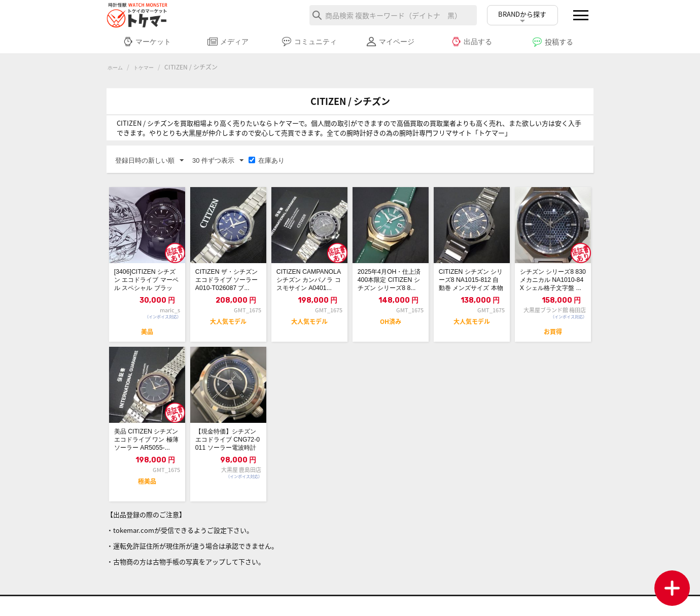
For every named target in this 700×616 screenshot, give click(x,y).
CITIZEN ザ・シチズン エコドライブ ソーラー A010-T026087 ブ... (228, 284)
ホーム (117, 67)
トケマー (149, 67)
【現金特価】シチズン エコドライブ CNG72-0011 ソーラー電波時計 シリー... (227, 454)
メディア (228, 42)
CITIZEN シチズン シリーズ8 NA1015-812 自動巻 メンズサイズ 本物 (471, 284)
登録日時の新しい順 (149, 161)
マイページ (390, 42)
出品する (471, 42)
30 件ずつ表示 (218, 161)
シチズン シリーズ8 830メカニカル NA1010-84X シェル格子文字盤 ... (552, 284)
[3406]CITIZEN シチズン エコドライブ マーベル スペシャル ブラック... (147, 284)
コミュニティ (309, 42)
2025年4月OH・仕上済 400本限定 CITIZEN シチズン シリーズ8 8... (391, 284)
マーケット (147, 42)
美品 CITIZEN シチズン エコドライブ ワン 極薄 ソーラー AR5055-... (145, 454)
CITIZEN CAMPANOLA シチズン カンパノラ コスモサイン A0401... (309, 284)
